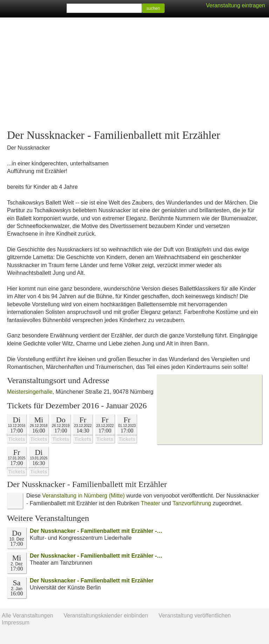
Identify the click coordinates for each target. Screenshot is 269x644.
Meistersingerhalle (30, 392)
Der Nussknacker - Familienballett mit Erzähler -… (96, 531)
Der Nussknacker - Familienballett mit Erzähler (92, 581)
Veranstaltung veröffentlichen (195, 616)
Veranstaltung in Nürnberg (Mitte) (83, 496)
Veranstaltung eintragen (236, 5)
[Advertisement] (134, 73)
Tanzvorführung (192, 503)
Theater (150, 503)
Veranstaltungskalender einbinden (106, 616)
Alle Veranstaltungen (27, 616)
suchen (153, 8)
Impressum (16, 622)
